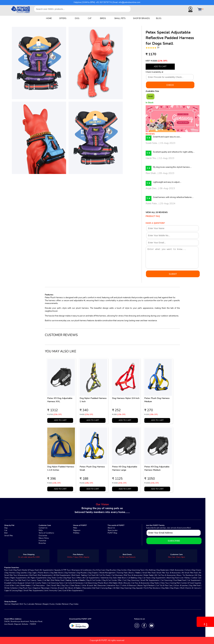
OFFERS (63, 18)
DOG (77, 18)
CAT (90, 18)
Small (150, 96)
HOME (49, 18)
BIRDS (103, 18)
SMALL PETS (120, 18)
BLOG (159, 18)
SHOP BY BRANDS (141, 18)
